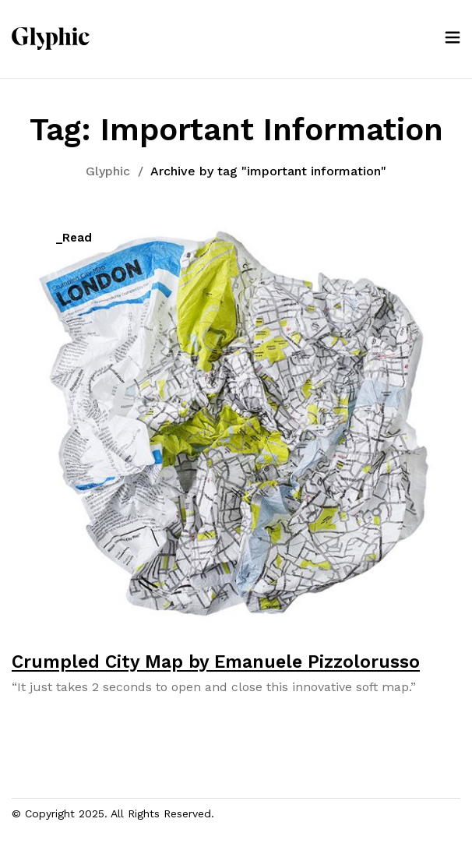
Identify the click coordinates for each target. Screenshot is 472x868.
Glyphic (108, 171)
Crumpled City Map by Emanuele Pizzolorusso (216, 662)
